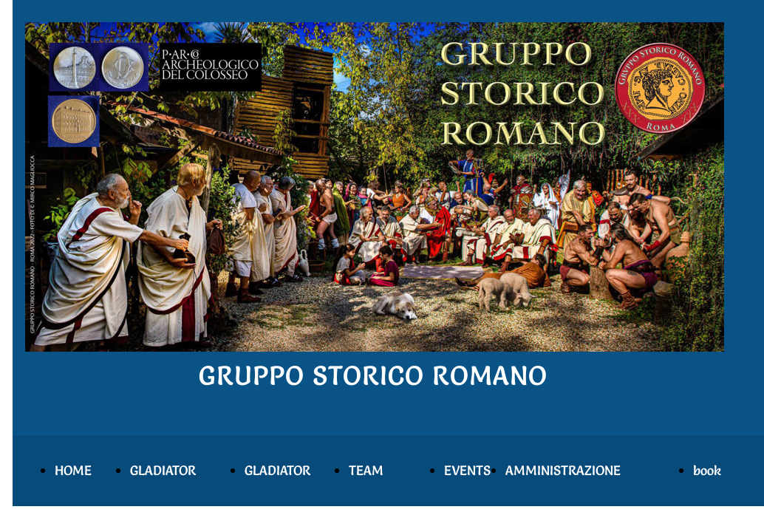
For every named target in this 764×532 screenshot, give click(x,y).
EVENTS (467, 470)
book (707, 470)
